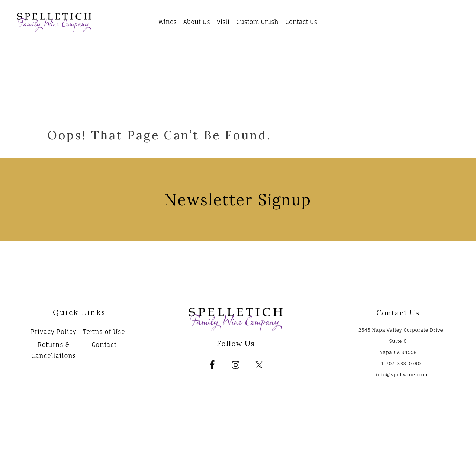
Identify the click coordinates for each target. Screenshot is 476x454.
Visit (223, 22)
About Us (197, 22)
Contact (104, 345)
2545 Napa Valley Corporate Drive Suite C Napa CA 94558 (401, 341)
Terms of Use (104, 332)
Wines (168, 22)
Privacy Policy (54, 332)
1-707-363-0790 (401, 363)
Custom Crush (258, 22)
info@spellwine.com (401, 375)
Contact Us (301, 22)
